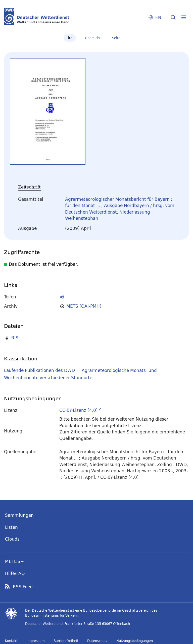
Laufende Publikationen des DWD (39, 370)
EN (158, 17)
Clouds (12, 539)
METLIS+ (14, 561)
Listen (11, 527)
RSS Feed (23, 587)
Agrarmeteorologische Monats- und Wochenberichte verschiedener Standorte (80, 374)
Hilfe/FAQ (15, 573)
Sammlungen (19, 515)
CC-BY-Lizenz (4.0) (79, 410)
